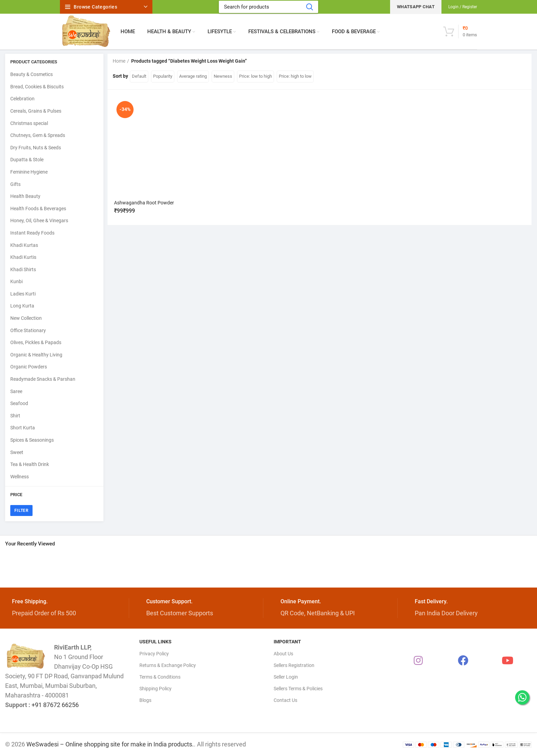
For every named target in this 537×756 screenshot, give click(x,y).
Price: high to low (295, 76)
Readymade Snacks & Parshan (43, 379)
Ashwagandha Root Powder (144, 203)
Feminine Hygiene (29, 172)
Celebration (22, 99)
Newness (223, 76)
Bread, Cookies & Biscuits (37, 87)
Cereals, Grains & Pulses (36, 111)
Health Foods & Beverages (38, 209)
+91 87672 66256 (55, 705)
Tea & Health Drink (30, 464)
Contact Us (285, 700)
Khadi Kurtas (24, 245)
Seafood (19, 403)
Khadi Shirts (23, 269)
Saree (16, 391)
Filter (21, 511)
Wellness (20, 477)
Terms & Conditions (160, 677)
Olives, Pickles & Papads (36, 342)
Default (139, 76)
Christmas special (29, 123)
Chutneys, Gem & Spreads (38, 135)
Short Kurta (23, 428)
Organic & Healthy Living (36, 355)
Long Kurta (22, 306)
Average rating (193, 76)
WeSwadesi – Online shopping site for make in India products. (110, 744)
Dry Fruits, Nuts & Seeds (36, 148)
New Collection (26, 318)
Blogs (145, 700)
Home (119, 61)
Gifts (15, 184)
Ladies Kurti (23, 294)
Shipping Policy (155, 689)
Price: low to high (255, 76)
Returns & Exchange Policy (168, 665)
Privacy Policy (154, 654)
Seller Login (286, 677)
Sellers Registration (294, 665)
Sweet (17, 452)
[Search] (268, 7)
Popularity (163, 76)
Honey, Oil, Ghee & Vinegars (39, 220)
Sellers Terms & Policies (298, 689)
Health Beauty (25, 196)
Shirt (15, 416)
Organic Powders (29, 367)
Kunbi (16, 281)
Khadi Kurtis (23, 257)
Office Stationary (28, 330)
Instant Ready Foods (32, 233)
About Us (283, 654)
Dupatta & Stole (27, 160)
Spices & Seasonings (32, 440)
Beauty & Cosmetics (32, 74)
